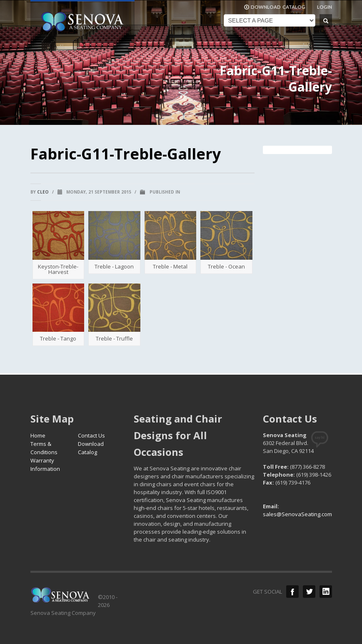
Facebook (292, 592)
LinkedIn (326, 592)
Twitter (309, 592)
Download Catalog (91, 448)
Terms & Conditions (44, 448)
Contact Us (91, 435)
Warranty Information (45, 465)
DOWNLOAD (275, 7)
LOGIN (325, 7)
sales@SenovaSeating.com (297, 514)
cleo (43, 192)
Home (38, 435)
